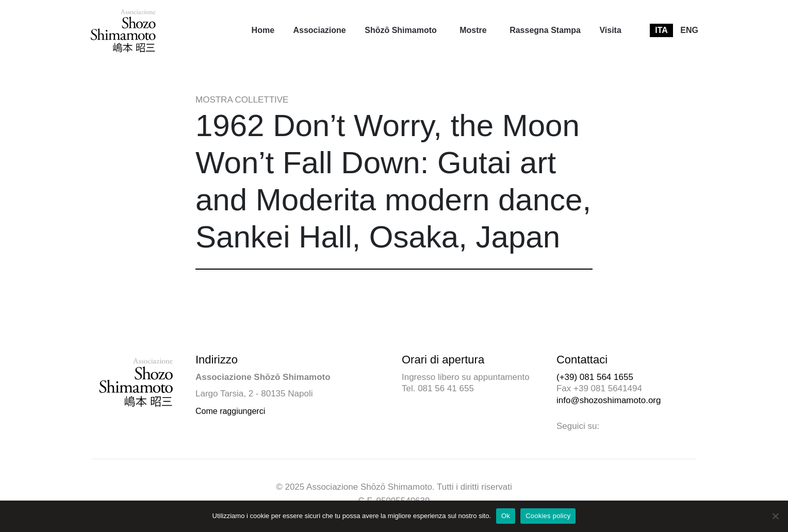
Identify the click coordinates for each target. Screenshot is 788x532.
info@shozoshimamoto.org (609, 400)
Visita (610, 30)
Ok (506, 516)
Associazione (319, 30)
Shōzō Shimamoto (401, 30)
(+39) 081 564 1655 (595, 377)
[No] (775, 516)
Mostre (473, 30)
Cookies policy (548, 516)
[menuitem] (263, 30)
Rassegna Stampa (545, 30)
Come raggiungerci (230, 411)
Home (263, 30)
